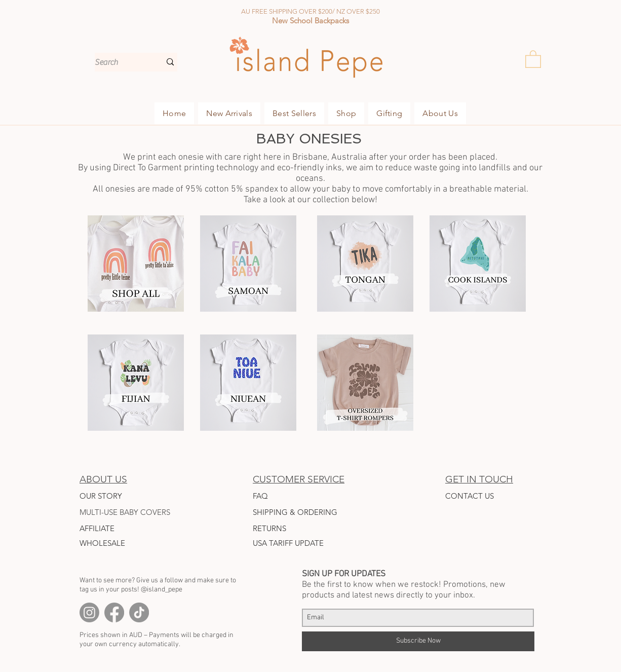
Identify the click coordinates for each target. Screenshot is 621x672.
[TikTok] (139, 612)
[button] (533, 59)
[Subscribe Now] (418, 641)
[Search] (120, 62)
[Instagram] (89, 612)
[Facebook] (114, 612)
